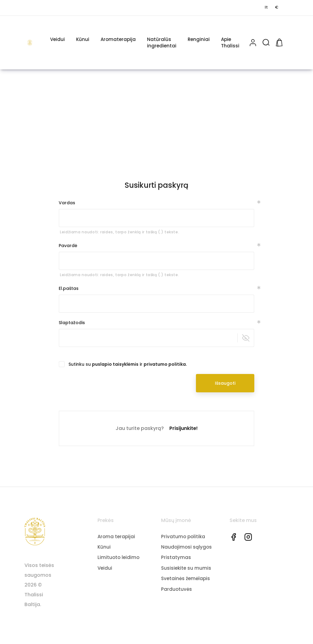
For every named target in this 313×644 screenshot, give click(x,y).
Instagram (248, 537)
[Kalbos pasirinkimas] (266, 7)
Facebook (234, 537)
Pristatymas (176, 557)
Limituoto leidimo (118, 557)
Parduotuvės (177, 589)
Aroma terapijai (116, 536)
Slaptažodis (72, 323)
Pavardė (68, 246)
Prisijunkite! (184, 428)
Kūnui (104, 547)
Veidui (105, 568)
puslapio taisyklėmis (115, 364)
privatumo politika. (165, 364)
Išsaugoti (225, 383)
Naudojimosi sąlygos (186, 547)
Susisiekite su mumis (186, 568)
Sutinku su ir (128, 364)
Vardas (67, 203)
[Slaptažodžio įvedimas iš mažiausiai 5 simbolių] (156, 338)
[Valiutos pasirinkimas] (277, 7)
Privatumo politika (183, 536)
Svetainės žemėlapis (186, 578)
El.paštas (69, 288)
